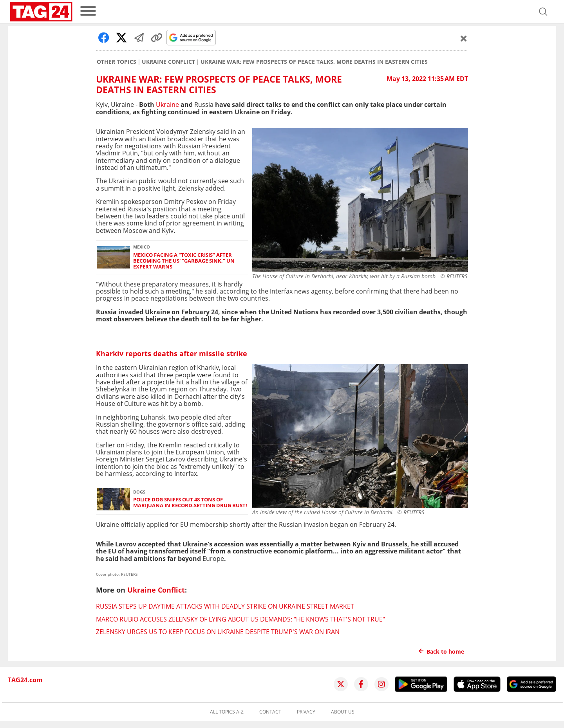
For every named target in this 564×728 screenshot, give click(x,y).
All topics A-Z (227, 712)
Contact (270, 712)
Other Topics (117, 62)
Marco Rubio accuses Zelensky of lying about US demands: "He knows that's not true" (240, 619)
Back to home (441, 651)
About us (343, 712)
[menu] (88, 12)
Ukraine (167, 105)
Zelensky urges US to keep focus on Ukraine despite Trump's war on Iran (218, 632)
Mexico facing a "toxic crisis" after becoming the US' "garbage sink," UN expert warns (184, 261)
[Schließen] (464, 38)
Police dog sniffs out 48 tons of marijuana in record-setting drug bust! (190, 503)
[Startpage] (41, 12)
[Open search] (543, 12)
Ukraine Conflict (168, 62)
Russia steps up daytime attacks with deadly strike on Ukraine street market (225, 606)
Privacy (306, 712)
